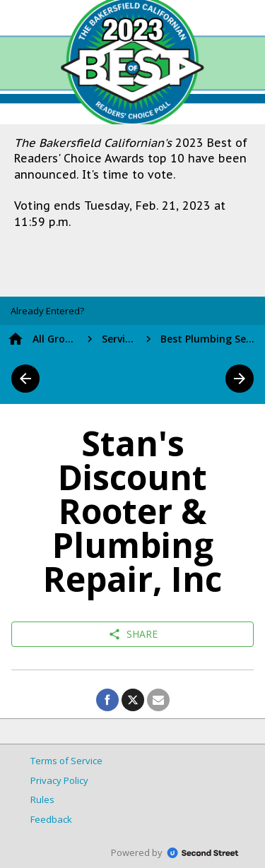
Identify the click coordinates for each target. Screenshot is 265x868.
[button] (47, 311)
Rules (42, 799)
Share (133, 634)
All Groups (55, 339)
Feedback (51, 819)
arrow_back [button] (25, 379)
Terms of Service (66, 761)
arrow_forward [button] (240, 379)
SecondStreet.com (203, 853)
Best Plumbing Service (209, 339)
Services (119, 339)
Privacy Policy (59, 780)
